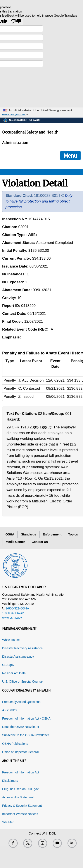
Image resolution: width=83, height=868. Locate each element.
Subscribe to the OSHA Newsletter (26, 735)
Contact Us (40, 542)
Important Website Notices (20, 814)
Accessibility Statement (18, 797)
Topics (73, 534)
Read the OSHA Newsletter (21, 727)
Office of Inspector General (20, 752)
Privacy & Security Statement (22, 806)
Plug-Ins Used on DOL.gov (20, 789)
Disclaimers (10, 781)
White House (11, 640)
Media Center (15, 542)
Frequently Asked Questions (21, 702)
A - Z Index (10, 710)
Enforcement (52, 534)
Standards (28, 534)
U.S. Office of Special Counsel (23, 681)
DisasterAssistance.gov (18, 657)
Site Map (8, 822)
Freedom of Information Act (21, 772)
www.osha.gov (12, 618)
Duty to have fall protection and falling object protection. (39, 201)
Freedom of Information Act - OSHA (26, 718)
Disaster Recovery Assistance (22, 648)
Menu (70, 155)
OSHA (10, 534)
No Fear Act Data (14, 673)
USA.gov (8, 665)
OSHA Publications (15, 744)
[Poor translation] (16, 22)
